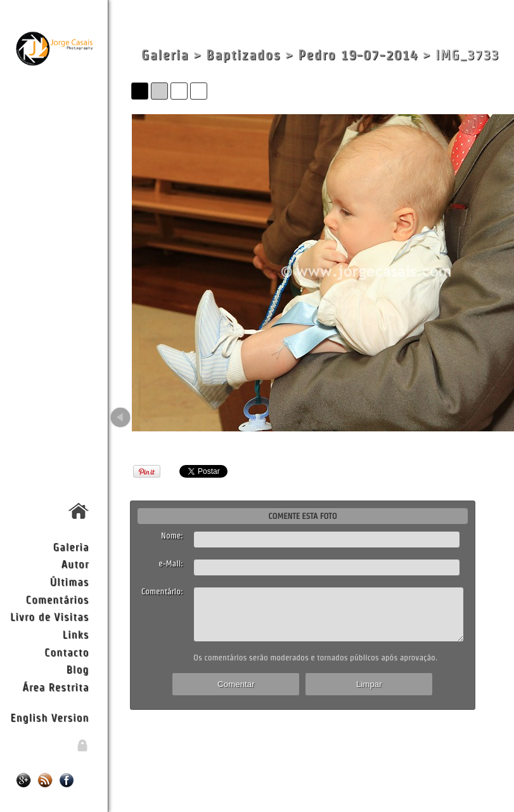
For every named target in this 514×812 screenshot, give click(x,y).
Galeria (71, 547)
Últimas (69, 581)
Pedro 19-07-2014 (358, 55)
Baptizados (243, 55)
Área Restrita (55, 687)
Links (76, 634)
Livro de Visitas (49, 616)
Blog (77, 669)
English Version (49, 717)
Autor (75, 564)
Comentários (58, 599)
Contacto (67, 652)
